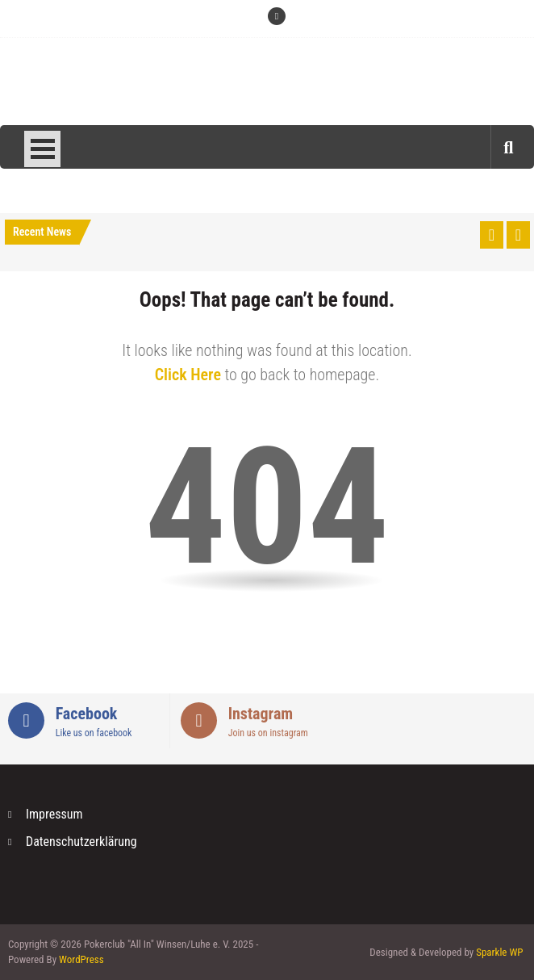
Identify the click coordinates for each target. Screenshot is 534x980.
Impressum (54, 814)
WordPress (81, 959)
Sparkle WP (499, 952)
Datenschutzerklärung (81, 842)
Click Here (188, 375)
